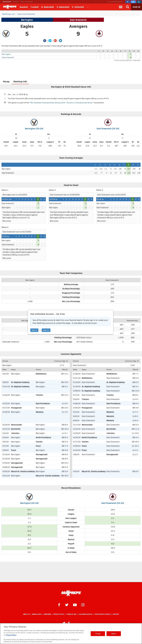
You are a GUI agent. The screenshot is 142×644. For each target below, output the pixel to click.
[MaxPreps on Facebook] (128, 2)
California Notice (85, 614)
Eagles (27, 26)
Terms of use (71, 614)
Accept (98, 634)
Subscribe (47, 614)
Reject (114, 634)
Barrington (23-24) (34, 128)
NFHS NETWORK (27, 2)
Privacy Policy (59, 614)
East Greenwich (78, 20)
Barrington (27, 20)
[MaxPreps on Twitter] (133, 2)
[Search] (128, 7)
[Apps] (121, 7)
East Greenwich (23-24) (108, 128)
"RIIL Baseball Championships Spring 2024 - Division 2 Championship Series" (61, 103)
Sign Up (46, 330)
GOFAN (16, 2)
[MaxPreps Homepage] (71, 593)
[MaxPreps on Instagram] (139, 2)
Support (116, 614)
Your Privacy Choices (102, 614)
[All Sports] (88, 7)
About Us (26, 614)
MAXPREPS (7, 2)
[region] (71, 634)
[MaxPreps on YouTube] (75, 605)
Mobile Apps (37, 614)
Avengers (78, 26)
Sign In (34, 330)
